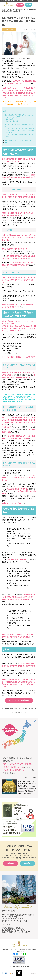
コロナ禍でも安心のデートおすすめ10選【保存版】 (11, 709)
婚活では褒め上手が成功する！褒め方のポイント (27, 709)
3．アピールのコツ (12, 121)
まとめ (7, 142)
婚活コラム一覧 (19, 713)
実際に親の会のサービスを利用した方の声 (18, 140)
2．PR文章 (10, 119)
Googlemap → (6, 924)
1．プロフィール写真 (13, 117)
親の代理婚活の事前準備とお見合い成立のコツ (19, 115)
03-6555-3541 (19, 850)
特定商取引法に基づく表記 (10, 949)
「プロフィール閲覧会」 (20, 427)
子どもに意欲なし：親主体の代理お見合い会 (20, 129)
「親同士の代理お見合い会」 (23, 375)
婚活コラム (11, 9)
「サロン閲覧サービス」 (20, 430)
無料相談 (20, 5)
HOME (3, 9)
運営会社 (22, 949)
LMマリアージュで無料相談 (19, 700)
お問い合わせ (21, 951)
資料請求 (29, 5)
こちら (15, 104)
